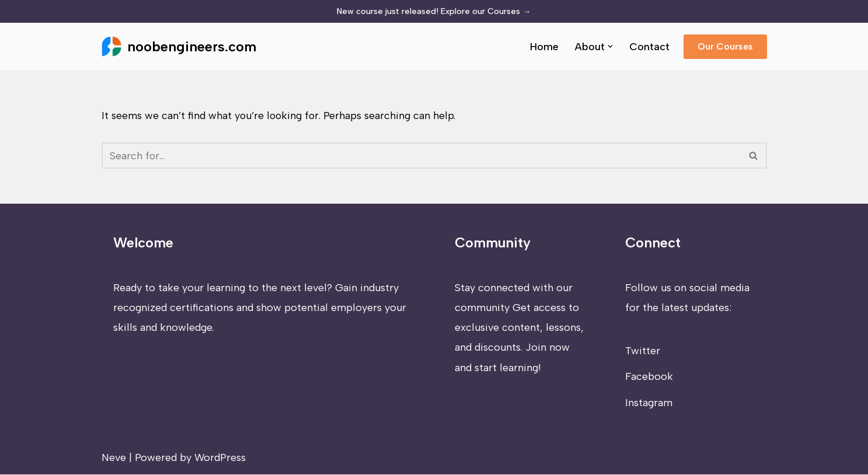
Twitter (643, 352)
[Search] (421, 156)
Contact (649, 47)
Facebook (649, 378)
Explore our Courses (486, 11)
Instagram (649, 403)
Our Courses (725, 46)
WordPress (220, 458)
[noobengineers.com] (179, 47)
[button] (610, 46)
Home (544, 47)
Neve (114, 458)
